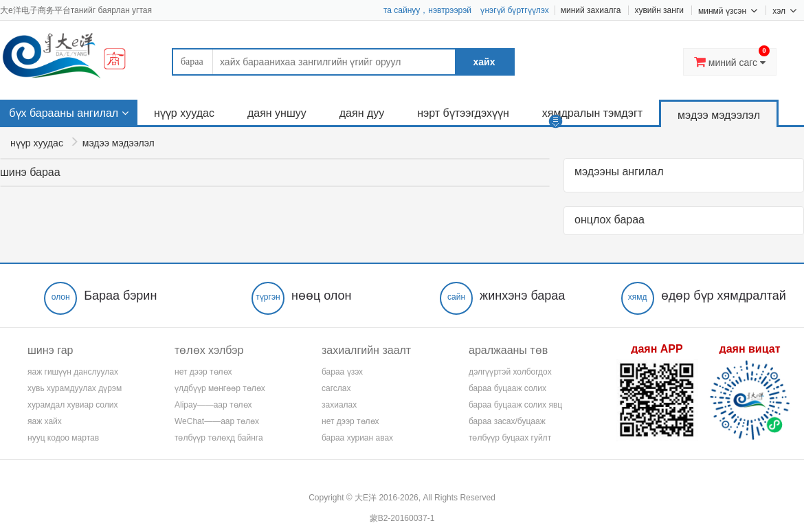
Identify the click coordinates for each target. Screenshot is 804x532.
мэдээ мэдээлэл (719, 115)
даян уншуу (277, 113)
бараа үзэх (342, 372)
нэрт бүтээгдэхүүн (463, 113)
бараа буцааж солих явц (515, 405)
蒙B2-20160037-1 (402, 518)
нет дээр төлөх (203, 372)
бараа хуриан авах (357, 438)
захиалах (339, 405)
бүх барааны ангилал (64, 113)
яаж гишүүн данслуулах (73, 372)
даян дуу (362, 113)
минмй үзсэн (728, 10)
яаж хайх (45, 421)
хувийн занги (659, 10)
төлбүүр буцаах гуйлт (510, 438)
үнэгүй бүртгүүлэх (514, 10)
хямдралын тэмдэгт (592, 113)
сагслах (336, 388)
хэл (784, 10)
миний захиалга (591, 10)
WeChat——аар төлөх (217, 421)
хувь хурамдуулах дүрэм (75, 388)
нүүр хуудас (184, 113)
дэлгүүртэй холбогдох (510, 372)
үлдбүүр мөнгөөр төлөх (220, 388)
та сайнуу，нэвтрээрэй (427, 10)
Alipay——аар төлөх (213, 405)
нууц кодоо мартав (63, 438)
